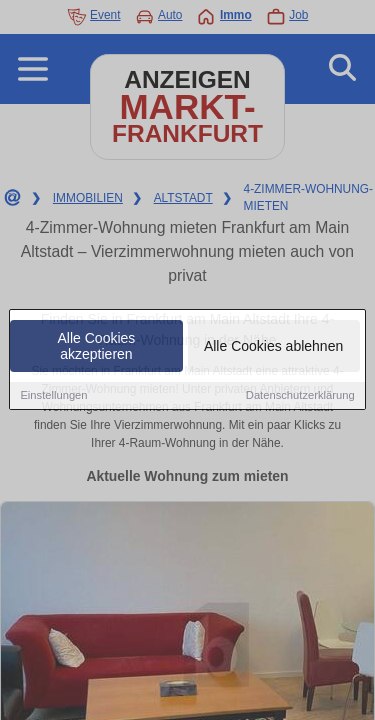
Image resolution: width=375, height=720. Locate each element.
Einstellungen (53, 396)
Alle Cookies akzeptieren (97, 347)
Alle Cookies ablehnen (273, 347)
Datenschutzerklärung (300, 396)
